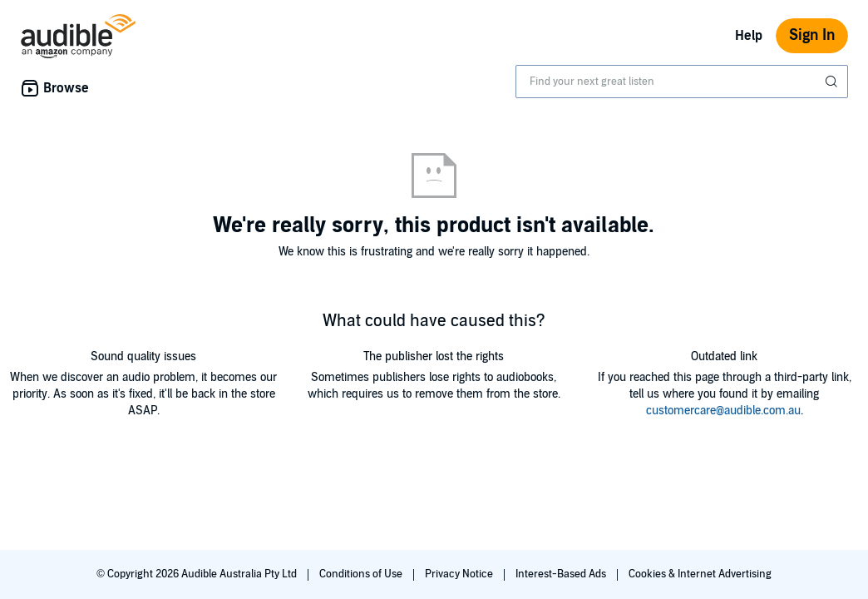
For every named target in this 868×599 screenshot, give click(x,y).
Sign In (812, 35)
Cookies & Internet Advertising (700, 574)
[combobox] (682, 82)
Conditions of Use (362, 574)
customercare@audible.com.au (723, 411)
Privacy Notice (460, 574)
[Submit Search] (833, 82)
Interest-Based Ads (562, 574)
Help (749, 36)
